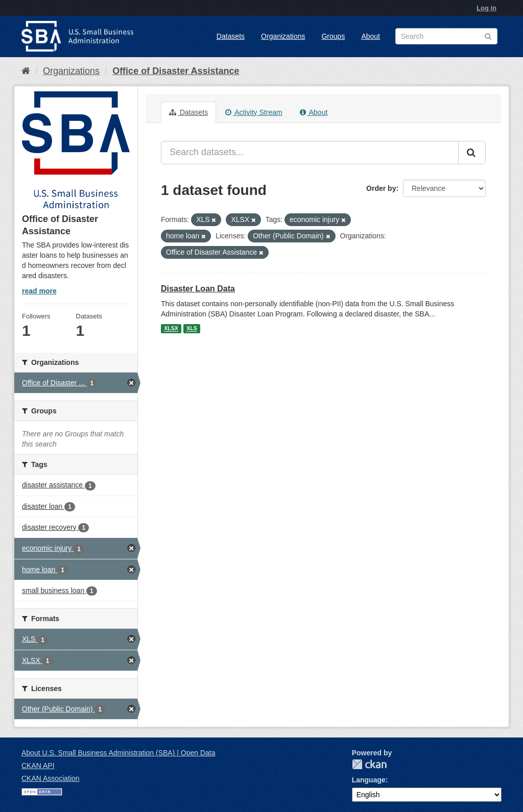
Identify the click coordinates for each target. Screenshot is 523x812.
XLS (192, 329)
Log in (486, 8)
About (371, 36)
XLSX (171, 329)
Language (369, 780)
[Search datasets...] (310, 153)
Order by (381, 188)
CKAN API (38, 766)
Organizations (283, 36)
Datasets (231, 36)
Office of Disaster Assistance (176, 71)
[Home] (26, 71)
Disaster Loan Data (198, 289)
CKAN (369, 764)
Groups (333, 36)
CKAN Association (51, 778)
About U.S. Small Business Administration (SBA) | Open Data (118, 753)
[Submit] (472, 153)
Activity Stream (254, 112)
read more (39, 291)
